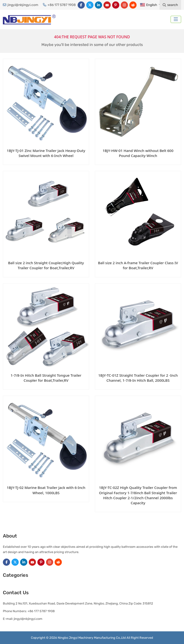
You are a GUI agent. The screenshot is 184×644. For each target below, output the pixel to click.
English (148, 5)
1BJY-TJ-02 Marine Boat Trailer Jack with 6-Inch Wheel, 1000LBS (46, 490)
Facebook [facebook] (81, 5)
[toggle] (176, 19)
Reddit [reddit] (133, 5)
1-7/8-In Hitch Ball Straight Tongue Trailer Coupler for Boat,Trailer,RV (46, 378)
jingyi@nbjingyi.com (23, 5)
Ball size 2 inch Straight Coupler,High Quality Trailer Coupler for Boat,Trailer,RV (46, 265)
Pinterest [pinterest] (116, 5)
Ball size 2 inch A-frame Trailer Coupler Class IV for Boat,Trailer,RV (138, 265)
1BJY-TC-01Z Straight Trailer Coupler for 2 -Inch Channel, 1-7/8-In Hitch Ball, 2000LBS (138, 378)
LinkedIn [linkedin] (98, 5)
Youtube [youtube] (107, 5)
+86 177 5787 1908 (62, 5)
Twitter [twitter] (90, 5)
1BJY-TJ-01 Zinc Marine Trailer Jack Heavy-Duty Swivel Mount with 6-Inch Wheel (46, 153)
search (170, 5)
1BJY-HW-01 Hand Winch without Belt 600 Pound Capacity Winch (138, 153)
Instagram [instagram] (124, 5)
